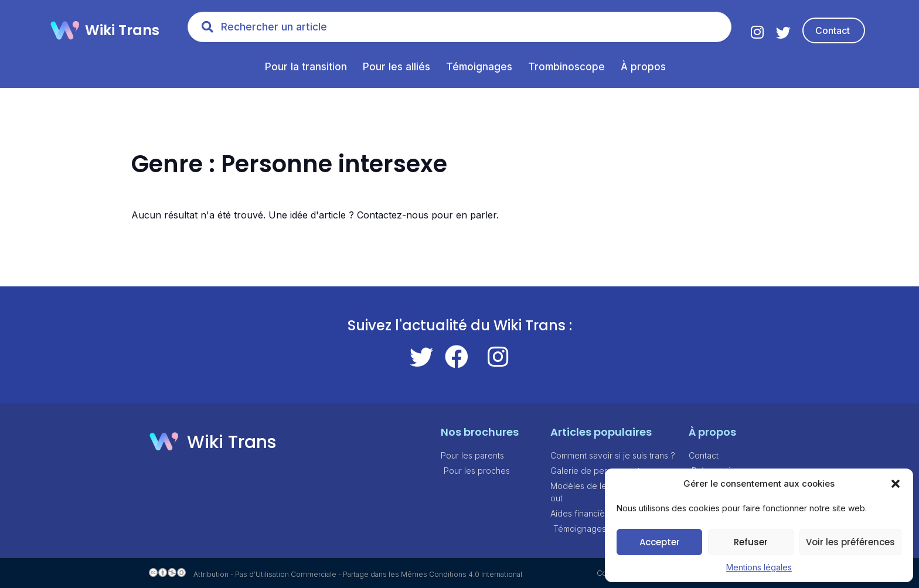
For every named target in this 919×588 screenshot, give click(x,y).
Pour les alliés (396, 67)
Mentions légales (759, 567)
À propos (643, 67)
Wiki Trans (122, 30)
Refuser (751, 542)
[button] (896, 484)
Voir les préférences (850, 542)
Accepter (660, 542)
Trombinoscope (566, 67)
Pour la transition (306, 67)
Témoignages (479, 67)
